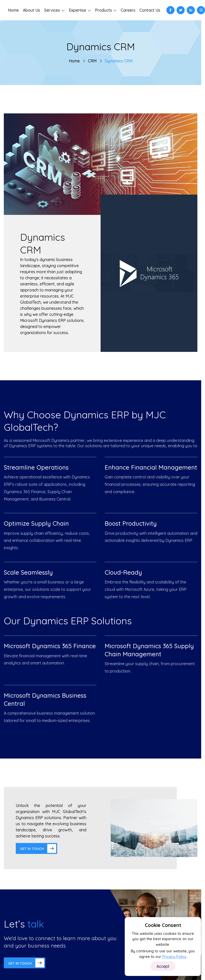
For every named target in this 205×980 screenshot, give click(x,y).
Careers (128, 10)
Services (52, 10)
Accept (163, 966)
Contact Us (150, 10)
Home (13, 10)
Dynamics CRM (119, 61)
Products (104, 10)
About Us (31, 10)
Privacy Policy (174, 957)
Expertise (77, 10)
